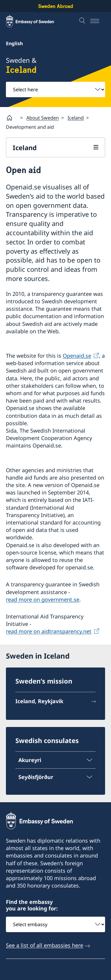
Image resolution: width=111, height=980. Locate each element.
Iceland (76, 117)
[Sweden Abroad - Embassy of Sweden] (36, 21)
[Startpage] (12, 118)
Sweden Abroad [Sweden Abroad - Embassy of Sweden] (56, 6)
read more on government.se (43, 599)
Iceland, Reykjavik (39, 701)
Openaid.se (77, 356)
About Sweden (43, 117)
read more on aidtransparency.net (49, 631)
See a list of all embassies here (45, 945)
